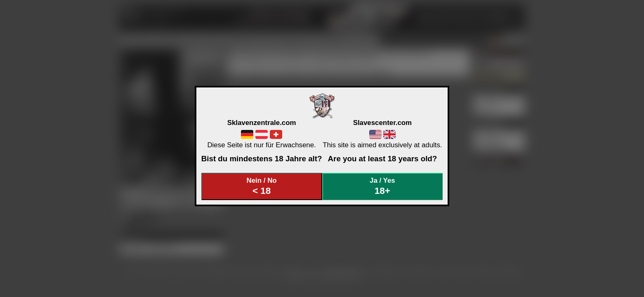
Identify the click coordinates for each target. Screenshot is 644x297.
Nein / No (262, 186)
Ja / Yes (382, 186)
